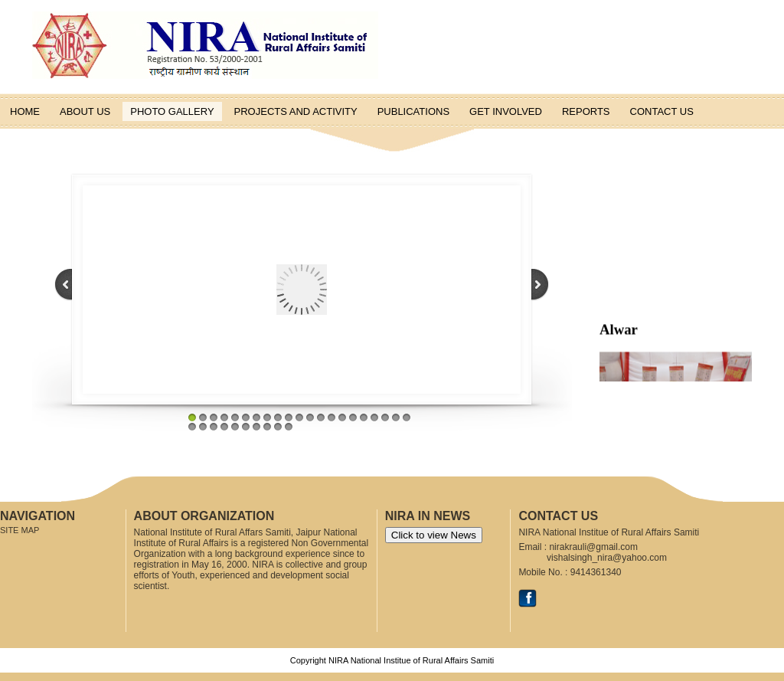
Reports (586, 111)
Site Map (20, 530)
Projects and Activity (296, 111)
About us (85, 111)
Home (25, 111)
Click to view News (434, 535)
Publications (413, 111)
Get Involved (506, 111)
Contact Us (662, 111)
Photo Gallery (172, 111)
